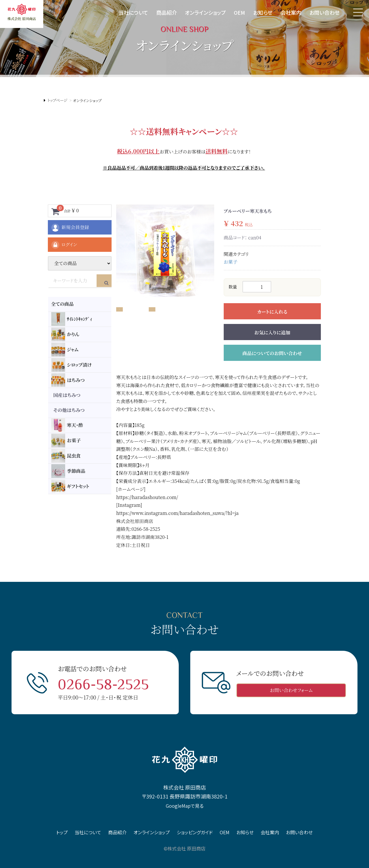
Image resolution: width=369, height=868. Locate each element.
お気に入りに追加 (272, 332)
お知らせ (263, 12)
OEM (239, 12)
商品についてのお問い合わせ (272, 353)
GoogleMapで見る (185, 805)
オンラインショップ (205, 12)
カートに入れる (272, 312)
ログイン (64, 245)
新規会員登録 (70, 228)
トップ (62, 832)
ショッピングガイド (195, 832)
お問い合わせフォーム (291, 690)
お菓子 (231, 262)
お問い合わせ (324, 12)
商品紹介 (167, 12)
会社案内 (291, 12)
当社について (133, 12)
